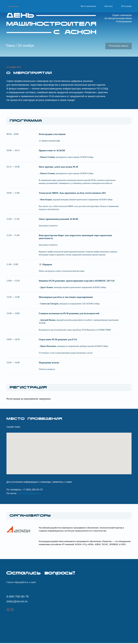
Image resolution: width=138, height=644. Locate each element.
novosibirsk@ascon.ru (29, 493)
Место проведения (88, 6)
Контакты (109, 6)
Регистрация (126, 6)
